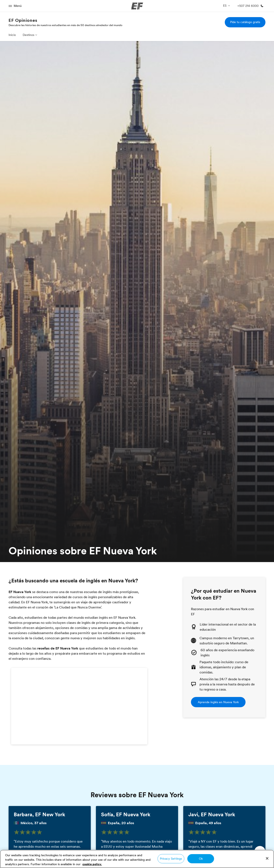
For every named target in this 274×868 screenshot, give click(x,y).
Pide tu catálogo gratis (245, 22)
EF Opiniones (23, 20)
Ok (201, 859)
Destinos (28, 35)
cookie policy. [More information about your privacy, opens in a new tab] (92, 864)
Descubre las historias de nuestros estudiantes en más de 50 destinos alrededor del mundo (66, 25)
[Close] (267, 858)
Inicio (12, 35)
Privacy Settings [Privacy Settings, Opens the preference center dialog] (171, 859)
